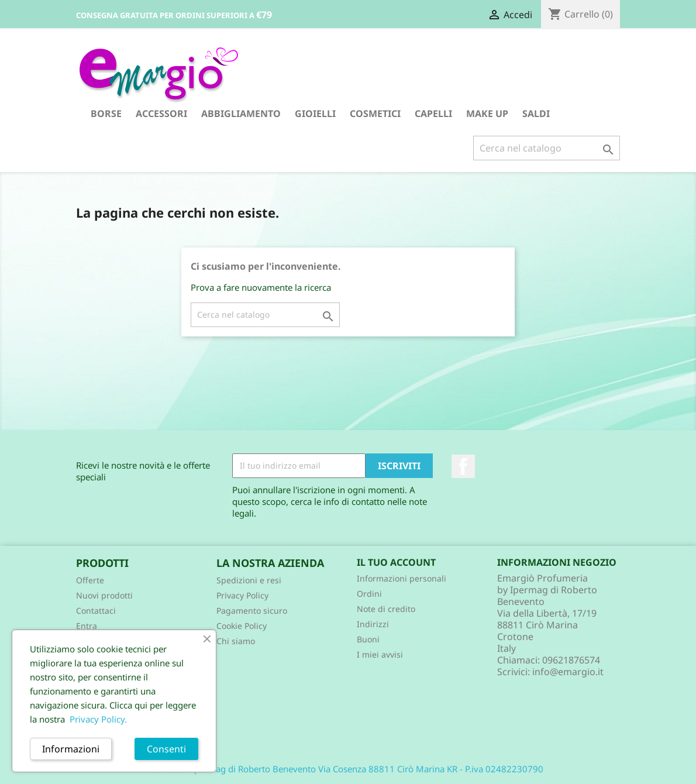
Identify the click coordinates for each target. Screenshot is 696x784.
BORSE (106, 114)
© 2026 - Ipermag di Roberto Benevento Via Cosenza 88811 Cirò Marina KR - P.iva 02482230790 (348, 769)
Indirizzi (373, 624)
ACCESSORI (161, 114)
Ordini (369, 594)
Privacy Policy (242, 595)
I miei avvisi (380, 654)
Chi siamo (236, 641)
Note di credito (386, 609)
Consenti (166, 749)
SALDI (536, 114)
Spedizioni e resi (249, 580)
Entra (87, 626)
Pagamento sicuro (252, 611)
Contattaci (96, 611)
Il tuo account (396, 562)
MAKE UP (487, 114)
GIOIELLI (315, 114)
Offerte (90, 580)
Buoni (368, 639)
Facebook (463, 466)
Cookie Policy (242, 626)
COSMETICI (375, 114)
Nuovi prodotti (104, 595)
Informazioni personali (402, 578)
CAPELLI (433, 114)
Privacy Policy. (98, 719)
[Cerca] (547, 148)
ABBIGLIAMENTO (241, 114)
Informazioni (71, 749)
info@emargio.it (568, 672)
